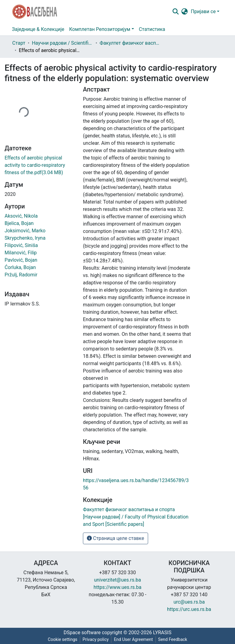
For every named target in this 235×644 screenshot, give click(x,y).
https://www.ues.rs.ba (118, 587)
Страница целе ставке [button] (116, 538)
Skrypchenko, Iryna (25, 238)
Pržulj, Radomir (21, 275)
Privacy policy (96, 639)
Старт (19, 43)
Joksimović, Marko (25, 231)
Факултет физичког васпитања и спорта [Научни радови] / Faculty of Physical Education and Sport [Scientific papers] (130, 43)
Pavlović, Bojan (21, 260)
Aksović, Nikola (21, 216)
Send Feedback (173, 639)
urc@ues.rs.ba (189, 602)
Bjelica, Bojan (19, 223)
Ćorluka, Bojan (20, 267)
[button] (185, 12)
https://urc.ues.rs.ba (189, 609)
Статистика (152, 29)
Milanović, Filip (21, 253)
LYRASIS (162, 633)
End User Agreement (133, 639)
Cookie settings (63, 639)
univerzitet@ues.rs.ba (117, 580)
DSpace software (82, 633)
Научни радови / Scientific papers (62, 43)
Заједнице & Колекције (38, 29)
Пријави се (203, 11)
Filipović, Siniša (21, 245)
